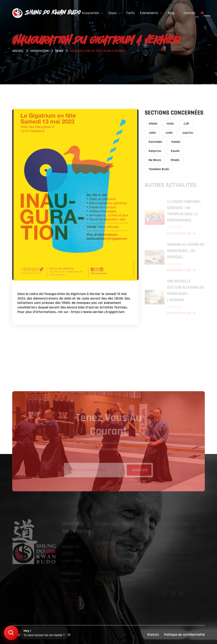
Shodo (175, 160)
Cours (115, 13)
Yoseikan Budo (159, 169)
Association (93, 13)
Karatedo (155, 142)
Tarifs (130, 13)
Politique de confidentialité (184, 635)
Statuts (153, 635)
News (59, 51)
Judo (169, 133)
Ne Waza (155, 160)
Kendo (176, 142)
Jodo (152, 133)
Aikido (153, 124)
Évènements (151, 13)
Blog (173, 13)
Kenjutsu (155, 151)
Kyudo (175, 151)
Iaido (170, 124)
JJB (186, 124)
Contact (190, 13)
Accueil (18, 51)
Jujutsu (188, 133)
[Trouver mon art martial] (11, 633)
